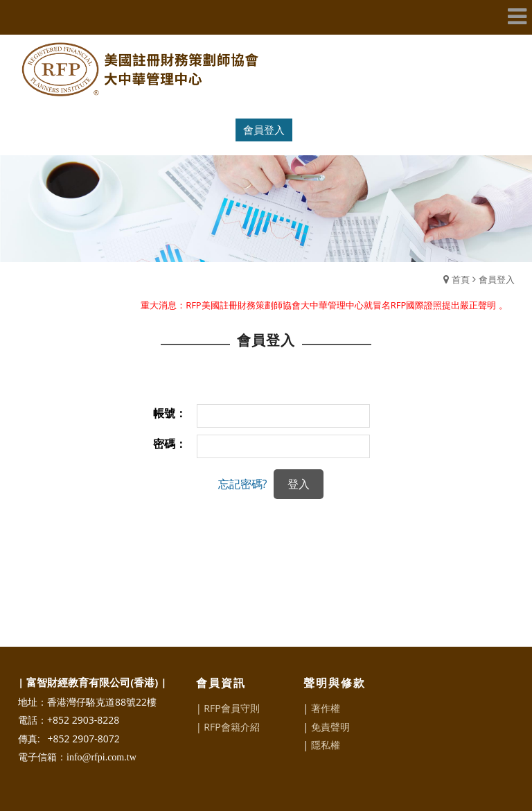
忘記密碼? (243, 484)
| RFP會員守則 (228, 708)
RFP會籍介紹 (231, 727)
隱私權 (326, 745)
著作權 (326, 708)
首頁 (461, 279)
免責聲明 (330, 727)
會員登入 (264, 130)
